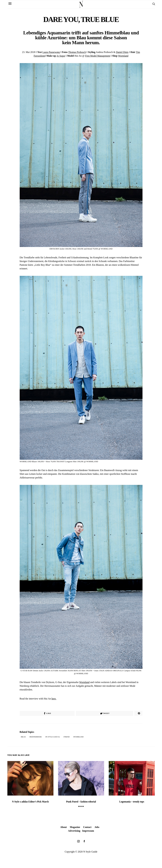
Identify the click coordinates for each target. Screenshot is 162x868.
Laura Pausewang (51, 52)
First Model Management (98, 56)
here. (54, 699)
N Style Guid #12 (53, 737)
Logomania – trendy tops (132, 802)
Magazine (75, 827)
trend (67, 737)
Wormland (123, 56)
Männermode (36, 737)
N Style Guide (90, 852)
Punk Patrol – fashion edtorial (81, 802)
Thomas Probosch (77, 52)
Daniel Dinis (122, 52)
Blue (24, 737)
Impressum (88, 831)
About (63, 827)
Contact (87, 827)
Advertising (74, 831)
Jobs (97, 827)
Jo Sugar (61, 56)
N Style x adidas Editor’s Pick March (30, 802)
